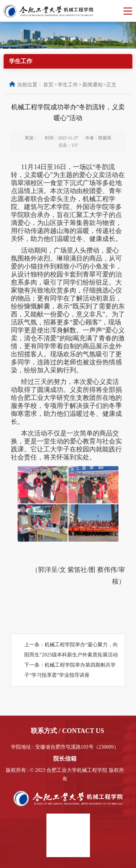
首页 (48, 85)
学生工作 (68, 85)
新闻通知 (92, 85)
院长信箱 (65, 759)
